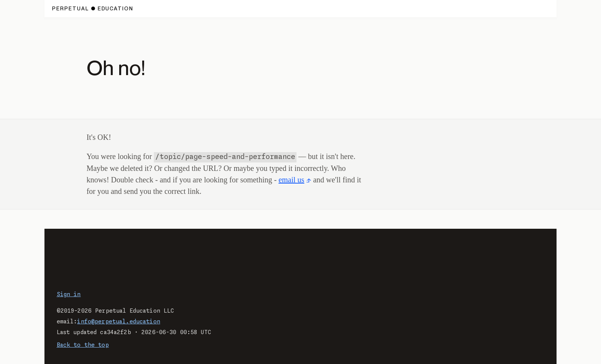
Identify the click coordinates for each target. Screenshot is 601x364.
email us (291, 180)
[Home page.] (93, 9)
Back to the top (83, 345)
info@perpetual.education (118, 322)
